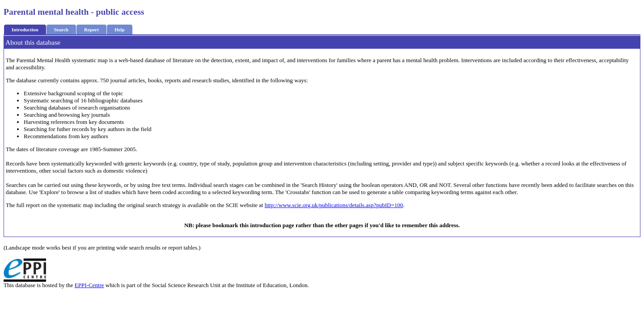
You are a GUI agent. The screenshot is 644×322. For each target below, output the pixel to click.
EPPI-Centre (89, 285)
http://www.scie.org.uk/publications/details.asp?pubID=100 (334, 205)
